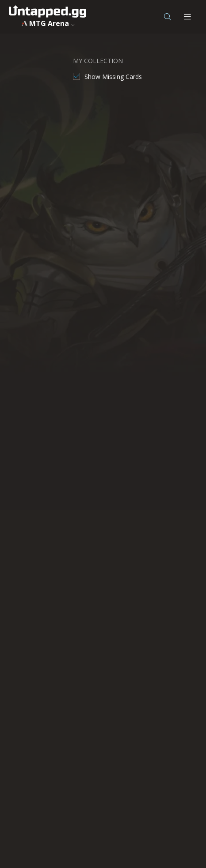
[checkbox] (107, 77)
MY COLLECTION (98, 61)
